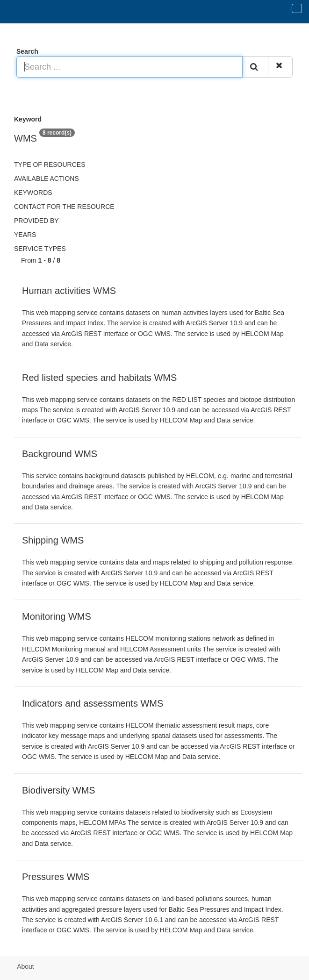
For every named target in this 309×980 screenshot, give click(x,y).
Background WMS (60, 454)
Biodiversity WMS (59, 790)
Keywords (33, 193)
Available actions (47, 179)
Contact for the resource (64, 207)
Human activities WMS (69, 291)
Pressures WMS (56, 877)
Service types (40, 249)
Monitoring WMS (57, 616)
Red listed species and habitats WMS (99, 378)
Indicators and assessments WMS (93, 703)
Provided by (36, 221)
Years (25, 235)
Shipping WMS (53, 540)
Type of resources (50, 165)
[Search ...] (129, 67)
